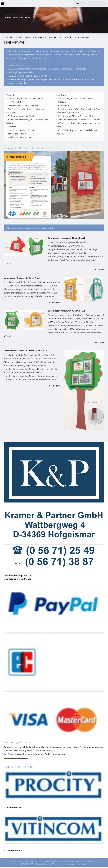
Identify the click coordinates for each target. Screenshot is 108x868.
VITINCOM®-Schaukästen (37, 37)
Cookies (13, 861)
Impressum (83, 864)
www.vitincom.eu (15, 851)
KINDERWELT (84, 37)
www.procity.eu (14, 807)
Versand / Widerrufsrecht (87, 861)
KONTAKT (45, 861)
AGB (52, 864)
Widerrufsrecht (66, 861)
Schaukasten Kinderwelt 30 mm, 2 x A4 (66, 238)
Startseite (20, 37)
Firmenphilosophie (66, 864)
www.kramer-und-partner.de (17, 579)
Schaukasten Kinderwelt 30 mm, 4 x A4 (22, 278)
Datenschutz (42, 864)
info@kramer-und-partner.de (18, 575)
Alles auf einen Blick (29, 861)
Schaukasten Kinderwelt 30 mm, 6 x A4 (66, 311)
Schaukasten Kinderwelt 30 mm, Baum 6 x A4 (25, 351)
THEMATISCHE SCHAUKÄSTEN (63, 37)
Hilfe (54, 861)
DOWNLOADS (27, 864)
